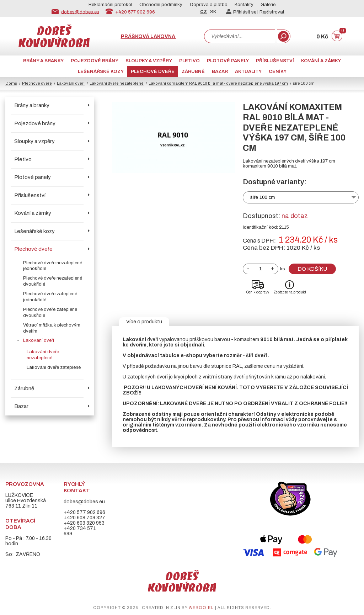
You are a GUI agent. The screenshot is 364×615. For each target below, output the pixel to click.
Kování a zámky (321, 61)
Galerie (268, 5)
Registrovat (272, 12)
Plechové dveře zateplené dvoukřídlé (50, 312)
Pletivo (189, 61)
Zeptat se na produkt (290, 292)
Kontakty (244, 5)
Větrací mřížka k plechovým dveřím (52, 328)
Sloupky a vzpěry (149, 61)
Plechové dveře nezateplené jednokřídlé (53, 266)
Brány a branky (43, 61)
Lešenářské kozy (101, 71)
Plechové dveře (153, 71)
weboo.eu (201, 608)
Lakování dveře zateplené (54, 367)
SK (213, 12)
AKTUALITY (248, 71)
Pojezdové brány (95, 61)
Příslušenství (275, 61)
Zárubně (193, 71)
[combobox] (240, 36)
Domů (11, 83)
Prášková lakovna (149, 36)
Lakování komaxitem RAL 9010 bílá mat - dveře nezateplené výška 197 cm (218, 83)
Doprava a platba (209, 5)
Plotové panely (228, 61)
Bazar (220, 71)
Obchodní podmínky (161, 5)
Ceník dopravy (258, 292)
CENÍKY (278, 71)
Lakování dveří (71, 83)
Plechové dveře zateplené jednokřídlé (50, 297)
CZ (204, 12)
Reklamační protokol (110, 5)
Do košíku (312, 269)
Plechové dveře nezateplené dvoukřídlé (53, 281)
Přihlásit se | (243, 12)
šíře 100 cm (263, 197)
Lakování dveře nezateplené (117, 83)
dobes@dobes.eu (80, 12)
